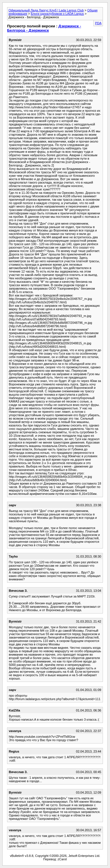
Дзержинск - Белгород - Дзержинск (44, 28)
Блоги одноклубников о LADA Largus (57, 14)
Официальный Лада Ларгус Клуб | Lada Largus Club (46, 10)
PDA (98, 23)
